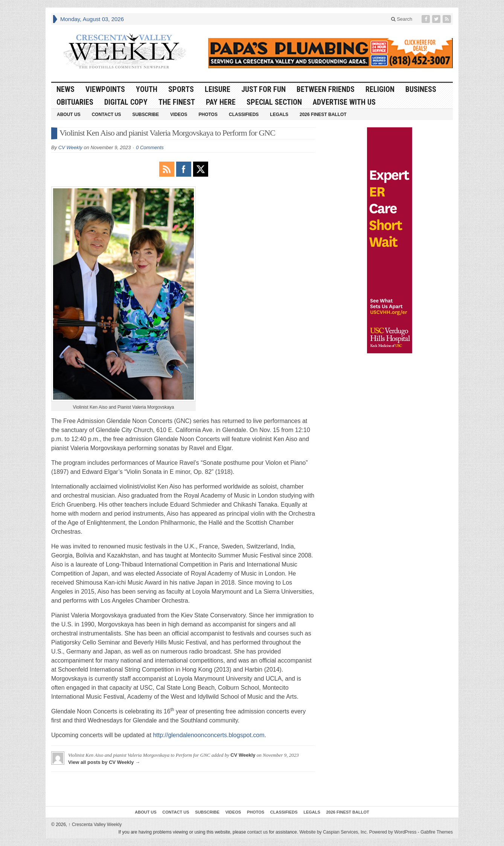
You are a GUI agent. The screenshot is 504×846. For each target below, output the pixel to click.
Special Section (274, 102)
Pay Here (221, 102)
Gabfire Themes (437, 832)
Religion (380, 89)
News (65, 89)
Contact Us (107, 115)
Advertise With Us (344, 102)
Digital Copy (126, 102)
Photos (208, 115)
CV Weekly (70, 147)
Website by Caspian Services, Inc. (333, 832)
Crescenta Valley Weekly (95, 825)
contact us (258, 832)
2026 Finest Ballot (323, 115)
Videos (179, 115)
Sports (181, 89)
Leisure (218, 89)
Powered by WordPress (393, 832)
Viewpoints (105, 89)
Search (402, 19)
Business (421, 89)
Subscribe (145, 115)
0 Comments (150, 147)
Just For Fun (263, 89)
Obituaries (75, 102)
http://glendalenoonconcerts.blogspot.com (209, 735)
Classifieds (244, 115)
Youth (147, 89)
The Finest (177, 102)
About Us (69, 115)
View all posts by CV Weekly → (104, 762)
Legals (279, 115)
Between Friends (326, 89)
